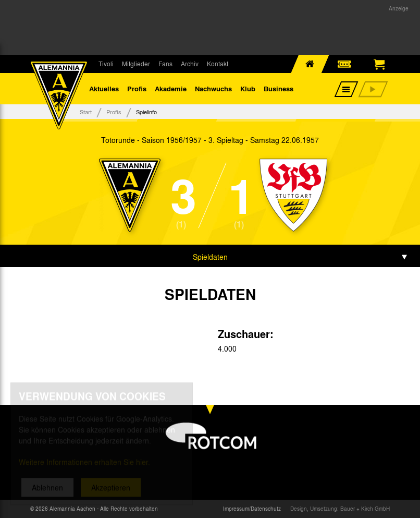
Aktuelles (104, 88)
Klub (248, 88)
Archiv (190, 64)
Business (279, 88)
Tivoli (106, 64)
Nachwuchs (213, 88)
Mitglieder (136, 64)
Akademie (171, 88)
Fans (165, 64)
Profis (137, 88)
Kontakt (218, 64)
